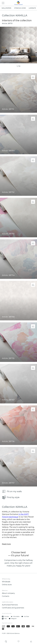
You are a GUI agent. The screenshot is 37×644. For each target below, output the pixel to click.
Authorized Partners (10, 605)
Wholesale (6, 582)
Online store (7, 585)
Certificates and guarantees (13, 608)
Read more (6, 544)
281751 (10, 23)
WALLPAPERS (6, 8)
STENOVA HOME (20, 8)
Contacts (6, 596)
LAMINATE (32, 8)
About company (8, 593)
